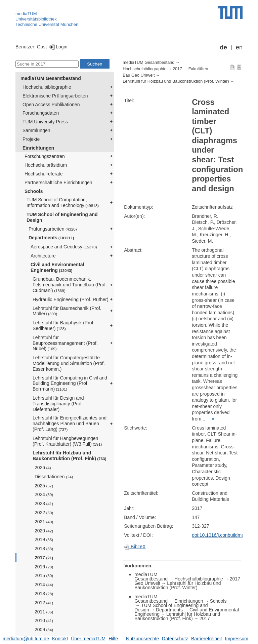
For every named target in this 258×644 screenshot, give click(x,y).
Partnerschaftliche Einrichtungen (58, 183)
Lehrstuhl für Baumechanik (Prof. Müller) (67, 311)
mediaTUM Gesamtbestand (51, 78)
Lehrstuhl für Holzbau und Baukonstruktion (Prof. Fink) (69, 456)
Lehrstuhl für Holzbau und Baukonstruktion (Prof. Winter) (176, 81)
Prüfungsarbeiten (53, 229)
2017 (44, 558)
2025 (44, 486)
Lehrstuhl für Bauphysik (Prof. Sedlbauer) (63, 326)
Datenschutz (175, 639)
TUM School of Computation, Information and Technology (63, 203)
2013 (44, 594)
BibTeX (135, 547)
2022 (44, 513)
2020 (44, 531)
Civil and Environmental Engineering (57, 267)
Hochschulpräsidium (46, 165)
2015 (44, 575)
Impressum (237, 639)
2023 (44, 504)
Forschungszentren (45, 156)
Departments (51, 238)
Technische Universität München (47, 24)
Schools (34, 191)
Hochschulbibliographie (47, 87)
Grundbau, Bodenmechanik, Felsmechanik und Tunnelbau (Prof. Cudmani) (70, 285)
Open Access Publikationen (51, 105)
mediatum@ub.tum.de (26, 639)
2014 (44, 585)
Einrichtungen (38, 148)
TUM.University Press (45, 122)
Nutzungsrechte (142, 639)
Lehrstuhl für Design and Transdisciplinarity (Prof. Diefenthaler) (58, 404)
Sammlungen (36, 130)
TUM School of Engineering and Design (62, 217)
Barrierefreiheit (207, 639)
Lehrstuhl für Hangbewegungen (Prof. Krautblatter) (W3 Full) (67, 441)
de (224, 47)
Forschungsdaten (41, 113)
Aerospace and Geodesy (64, 247)
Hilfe (113, 639)
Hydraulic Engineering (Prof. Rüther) (71, 299)
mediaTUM (26, 14)
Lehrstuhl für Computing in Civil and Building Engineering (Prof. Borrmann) (70, 384)
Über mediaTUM (88, 639)
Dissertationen (54, 477)
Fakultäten (198, 69)
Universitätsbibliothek (36, 19)
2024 (44, 494)
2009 (44, 630)
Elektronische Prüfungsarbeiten (55, 96)
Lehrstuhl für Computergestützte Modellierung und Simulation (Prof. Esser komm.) (69, 363)
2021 (44, 522)
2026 (43, 468)
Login (58, 47)
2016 (44, 567)
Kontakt (60, 639)
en (239, 47)
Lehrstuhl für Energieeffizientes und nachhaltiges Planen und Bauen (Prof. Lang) (70, 424)
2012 (44, 603)
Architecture (43, 256)
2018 (44, 549)
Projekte (31, 139)
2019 (44, 539)
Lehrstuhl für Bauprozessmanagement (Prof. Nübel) (65, 343)
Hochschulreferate (44, 174)
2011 (44, 612)
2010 (44, 620)
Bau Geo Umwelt (139, 75)
